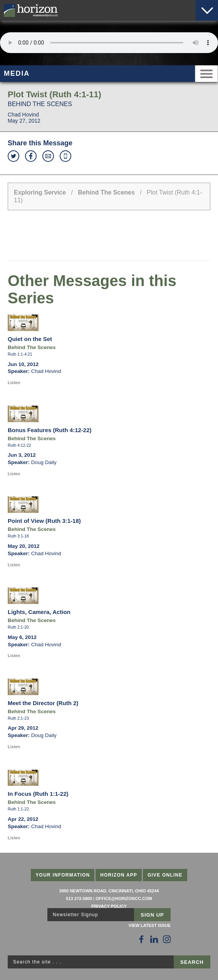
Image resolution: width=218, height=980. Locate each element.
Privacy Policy (109, 906)
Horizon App (119, 875)
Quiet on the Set (30, 339)
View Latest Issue (150, 925)
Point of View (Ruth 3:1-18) (44, 521)
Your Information (63, 875)
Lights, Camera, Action (39, 612)
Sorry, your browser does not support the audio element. (109, 43)
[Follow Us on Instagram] (167, 939)
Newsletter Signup (75, 915)
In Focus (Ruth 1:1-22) (38, 794)
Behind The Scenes (106, 192)
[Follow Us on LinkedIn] (154, 939)
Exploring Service (40, 192)
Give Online (165, 875)
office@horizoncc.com (124, 898)
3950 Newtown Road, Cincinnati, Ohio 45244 (109, 891)
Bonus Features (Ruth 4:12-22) (50, 430)
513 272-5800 (79, 898)
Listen (14, 383)
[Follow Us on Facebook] (141, 939)
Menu (206, 74)
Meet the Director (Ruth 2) (43, 703)
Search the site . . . (37, 962)
